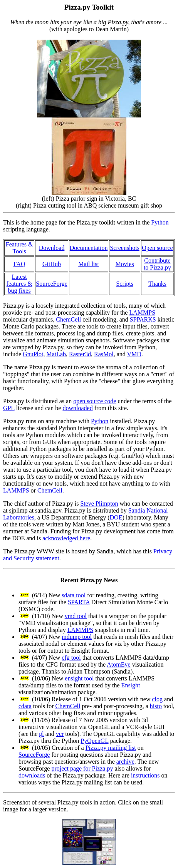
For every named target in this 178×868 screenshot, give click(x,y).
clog (157, 699)
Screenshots (124, 248)
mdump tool (77, 637)
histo (156, 706)
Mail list (89, 264)
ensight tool (79, 678)
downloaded (77, 408)
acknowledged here (66, 538)
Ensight (131, 685)
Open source (157, 248)
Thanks (157, 284)
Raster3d (80, 354)
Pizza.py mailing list (111, 748)
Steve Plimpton (99, 504)
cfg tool (71, 658)
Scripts (124, 284)
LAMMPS (142, 313)
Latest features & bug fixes (19, 284)
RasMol (104, 354)
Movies (125, 264)
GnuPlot (33, 354)
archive (125, 762)
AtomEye (118, 664)
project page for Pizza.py (82, 768)
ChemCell (68, 319)
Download (52, 248)
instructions (145, 775)
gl (41, 734)
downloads (32, 775)
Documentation (89, 248)
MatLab (56, 354)
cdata (25, 706)
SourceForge (51, 284)
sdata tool (74, 595)
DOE (116, 517)
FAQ (19, 264)
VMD (134, 354)
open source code (95, 401)
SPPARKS (143, 319)
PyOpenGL (94, 741)
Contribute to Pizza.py (157, 264)
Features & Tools (19, 248)
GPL (9, 408)
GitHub (52, 264)
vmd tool (76, 616)
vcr (60, 734)
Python (160, 222)
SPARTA (79, 602)
